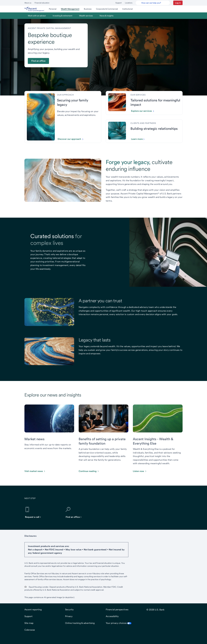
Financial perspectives (117, 610)
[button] (178, 3)
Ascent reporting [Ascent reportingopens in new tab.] (33, 610)
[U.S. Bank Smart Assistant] (153, 3)
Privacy (69, 616)
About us (28, 3)
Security (69, 610)
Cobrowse (30, 630)
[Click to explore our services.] (144, 111)
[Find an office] (75, 513)
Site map (29, 623)
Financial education (42, 3)
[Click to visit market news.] (35, 471)
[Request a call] (34, 513)
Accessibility (112, 616)
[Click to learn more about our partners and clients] (139, 139)
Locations (129, 3)
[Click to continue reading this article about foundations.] (89, 471)
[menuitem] (34, 9)
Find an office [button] (38, 61)
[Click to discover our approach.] (72, 139)
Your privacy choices (119, 623)
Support (119, 3)
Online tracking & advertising (80, 623)
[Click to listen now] (140, 471)
